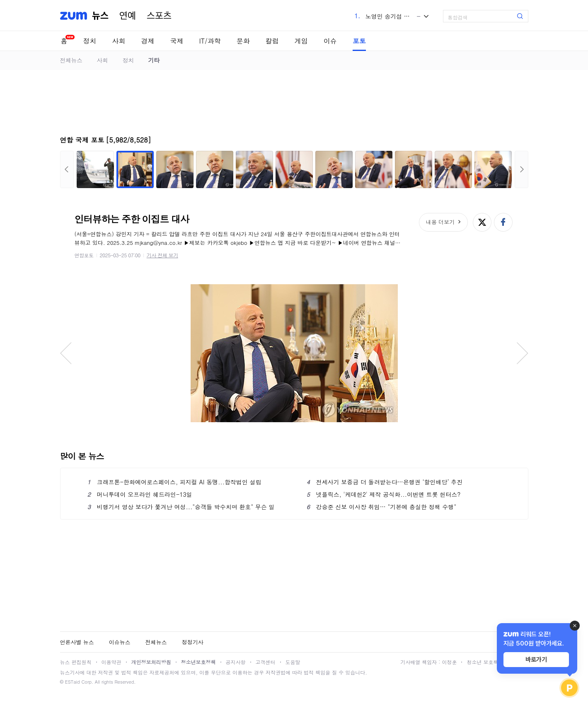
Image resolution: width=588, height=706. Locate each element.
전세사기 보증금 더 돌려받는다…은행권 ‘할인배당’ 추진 (385, 482)
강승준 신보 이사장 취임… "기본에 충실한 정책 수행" (382, 507)
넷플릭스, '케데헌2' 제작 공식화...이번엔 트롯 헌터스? (384, 494)
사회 (119, 41)
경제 (148, 41)
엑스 (482, 222)
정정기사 (193, 642)
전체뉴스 (71, 60)
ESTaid (73, 682)
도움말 (293, 662)
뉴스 (100, 16)
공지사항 (236, 662)
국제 (177, 41)
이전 (67, 169)
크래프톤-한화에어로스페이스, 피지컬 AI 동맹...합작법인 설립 (174, 482)
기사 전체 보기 (162, 255)
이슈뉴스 (120, 642)
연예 (128, 16)
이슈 (330, 41)
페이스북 (503, 222)
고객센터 (266, 662)
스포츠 (159, 16)
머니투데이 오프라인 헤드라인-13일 (140, 494)
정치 (90, 41)
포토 (359, 41)
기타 (154, 60)
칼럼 (272, 41)
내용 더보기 (440, 222)
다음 (521, 169)
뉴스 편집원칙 (76, 662)
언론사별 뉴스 (77, 642)
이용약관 (111, 662)
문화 (243, 41)
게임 (301, 41)
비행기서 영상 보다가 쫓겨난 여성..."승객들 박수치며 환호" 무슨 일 (181, 507)
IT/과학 (210, 41)
